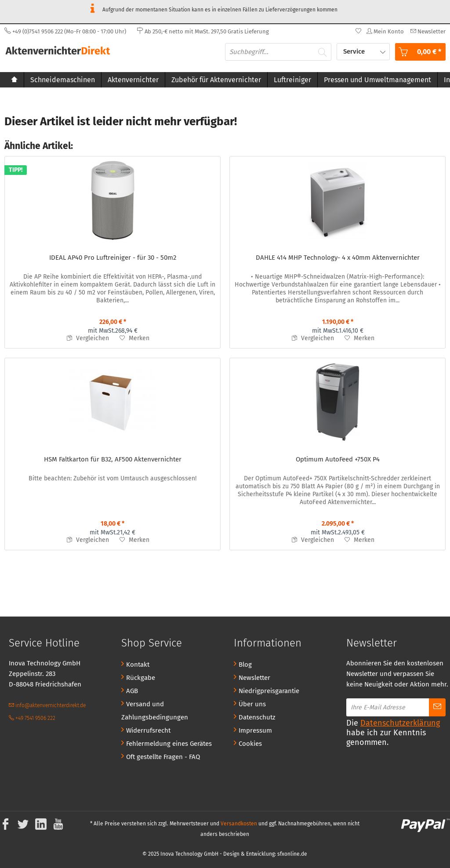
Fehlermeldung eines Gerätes (169, 744)
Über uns (252, 704)
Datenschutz (257, 717)
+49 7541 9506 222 (32, 718)
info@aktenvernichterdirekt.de (47, 705)
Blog (245, 665)
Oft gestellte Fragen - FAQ (163, 757)
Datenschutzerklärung (400, 723)
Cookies (250, 744)
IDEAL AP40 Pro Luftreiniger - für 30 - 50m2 (113, 258)
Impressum (255, 730)
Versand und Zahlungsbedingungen (155, 711)
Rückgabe (141, 678)
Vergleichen (88, 338)
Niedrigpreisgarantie (269, 691)
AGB (132, 691)
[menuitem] (427, 31)
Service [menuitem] (355, 51)
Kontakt (138, 665)
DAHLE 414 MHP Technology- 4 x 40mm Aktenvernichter (338, 258)
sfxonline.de (292, 854)
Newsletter (254, 678)
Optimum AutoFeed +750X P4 (338, 459)
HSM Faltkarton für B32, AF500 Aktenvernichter (113, 459)
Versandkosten (239, 824)
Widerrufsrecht (148, 730)
